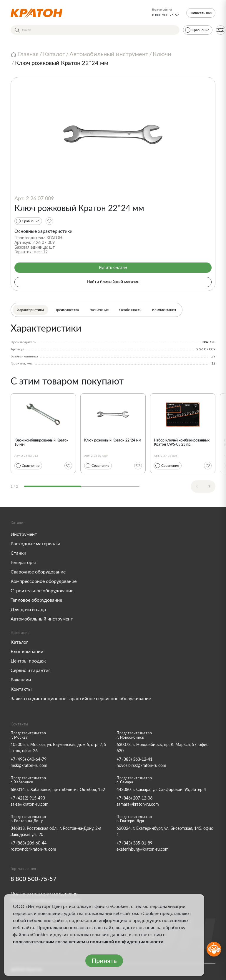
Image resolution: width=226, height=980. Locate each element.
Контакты (21, 689)
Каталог (19, 642)
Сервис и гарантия (31, 670)
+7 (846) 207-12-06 (134, 798)
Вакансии (21, 680)
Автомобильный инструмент (42, 619)
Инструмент (24, 534)
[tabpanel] (113, 344)
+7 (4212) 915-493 (28, 798)
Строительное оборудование (42, 591)
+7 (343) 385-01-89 (134, 843)
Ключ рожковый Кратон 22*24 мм (113, 440)
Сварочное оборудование (38, 572)
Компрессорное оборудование (44, 581)
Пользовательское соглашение (44, 894)
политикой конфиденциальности (127, 942)
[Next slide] (209, 486)
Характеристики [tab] (30, 310)
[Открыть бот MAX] (214, 949)
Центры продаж (28, 661)
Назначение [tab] (99, 310)
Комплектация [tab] (164, 310)
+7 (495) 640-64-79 (29, 760)
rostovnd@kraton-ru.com (33, 849)
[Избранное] (49, 221)
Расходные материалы (35, 544)
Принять (104, 961)
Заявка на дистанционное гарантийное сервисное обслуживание (81, 699)
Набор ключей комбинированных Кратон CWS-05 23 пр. (182, 442)
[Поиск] (95, 30)
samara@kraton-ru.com (138, 805)
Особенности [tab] (130, 310)
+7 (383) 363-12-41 (134, 760)
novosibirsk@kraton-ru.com (141, 766)
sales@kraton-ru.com (30, 805)
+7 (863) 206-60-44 (29, 843)
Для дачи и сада (28, 610)
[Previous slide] (197, 486)
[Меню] (220, 30)
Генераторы (23, 563)
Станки (18, 553)
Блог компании (27, 652)
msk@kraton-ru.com (29, 766)
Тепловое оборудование (36, 600)
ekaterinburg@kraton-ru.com (143, 849)
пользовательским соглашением (49, 942)
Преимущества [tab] (67, 310)
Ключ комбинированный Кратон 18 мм (41, 442)
